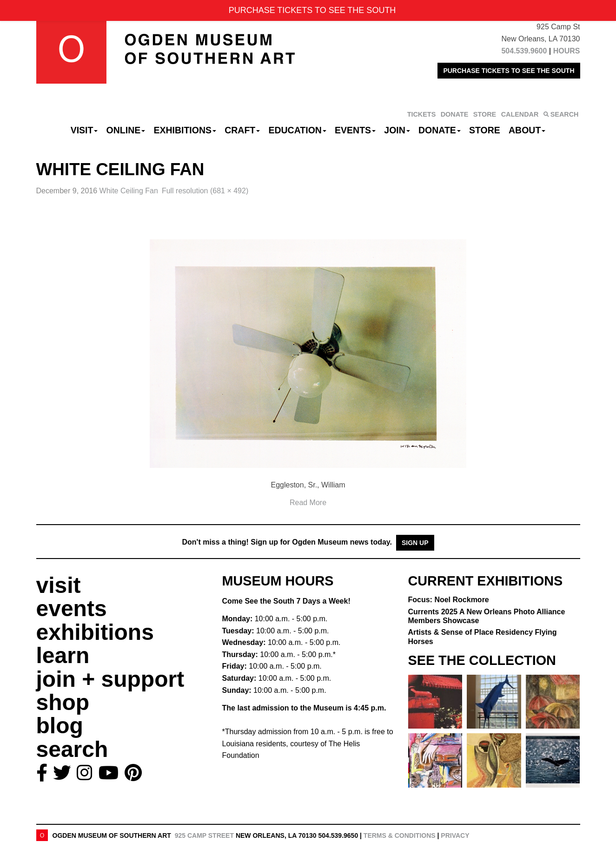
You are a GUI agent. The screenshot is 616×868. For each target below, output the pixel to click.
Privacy (455, 835)
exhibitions (95, 632)
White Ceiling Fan (129, 191)
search (72, 749)
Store (485, 130)
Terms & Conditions (400, 835)
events (72, 608)
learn (63, 655)
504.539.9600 (524, 51)
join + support (110, 679)
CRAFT (242, 130)
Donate (440, 130)
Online (126, 130)
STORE (485, 114)
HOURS (567, 51)
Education (297, 130)
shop (63, 702)
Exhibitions (185, 130)
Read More (308, 503)
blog (60, 726)
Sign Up (415, 543)
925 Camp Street (204, 835)
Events (355, 130)
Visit (84, 130)
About (527, 130)
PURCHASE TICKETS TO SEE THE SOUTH (509, 71)
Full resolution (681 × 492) (205, 191)
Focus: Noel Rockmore (449, 600)
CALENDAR (520, 114)
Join (397, 130)
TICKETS (422, 114)
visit (59, 585)
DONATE (455, 114)
